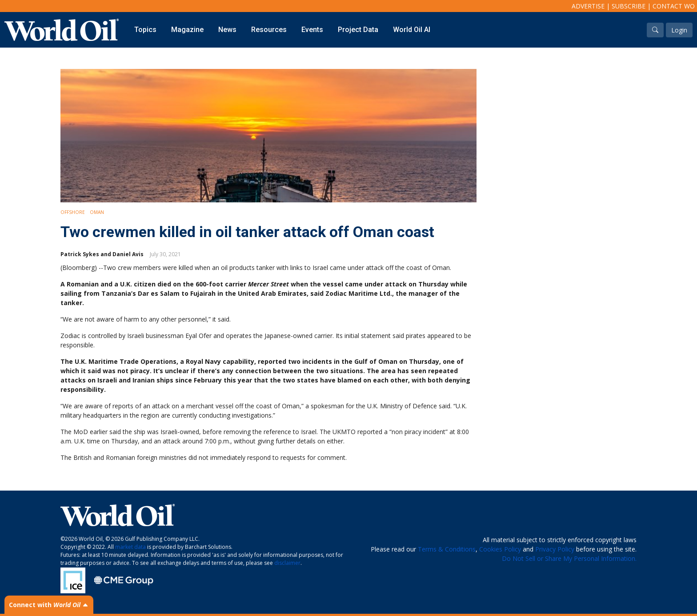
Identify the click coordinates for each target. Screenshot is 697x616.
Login (679, 30)
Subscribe (629, 6)
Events (312, 30)
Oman (97, 212)
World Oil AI (412, 30)
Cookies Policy (500, 549)
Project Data (358, 30)
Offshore (73, 212)
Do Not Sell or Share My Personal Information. (569, 558)
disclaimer (287, 563)
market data (130, 547)
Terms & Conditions (447, 549)
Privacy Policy (555, 549)
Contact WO (674, 6)
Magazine (187, 30)
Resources (269, 30)
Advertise (588, 6)
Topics (145, 30)
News (227, 30)
